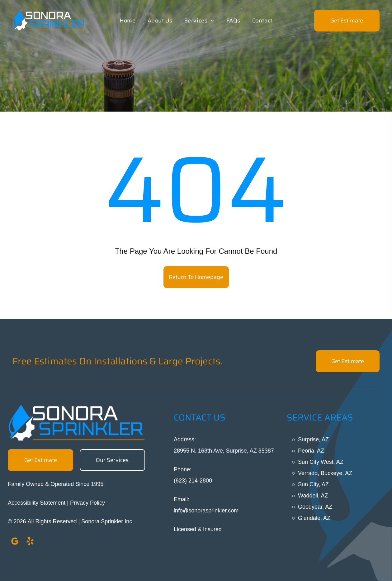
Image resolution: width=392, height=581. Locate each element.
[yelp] (30, 542)
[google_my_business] (15, 542)
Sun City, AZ (313, 484)
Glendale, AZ (314, 518)
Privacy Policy (87, 503)
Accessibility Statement (37, 503)
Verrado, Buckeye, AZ (325, 473)
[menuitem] (128, 21)
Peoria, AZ (311, 451)
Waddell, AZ (313, 496)
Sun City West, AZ (321, 462)
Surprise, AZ (313, 439)
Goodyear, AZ (315, 507)
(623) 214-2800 (193, 481)
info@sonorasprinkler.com (206, 511)
